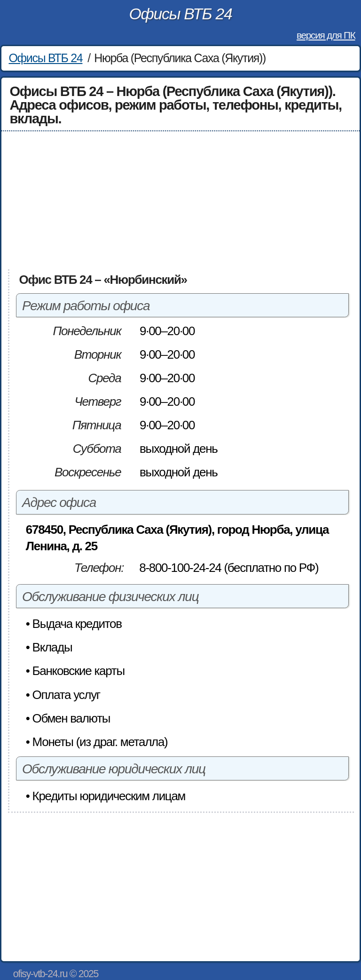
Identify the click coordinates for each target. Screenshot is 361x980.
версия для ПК (326, 35)
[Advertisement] (181, 201)
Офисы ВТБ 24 (181, 14)
